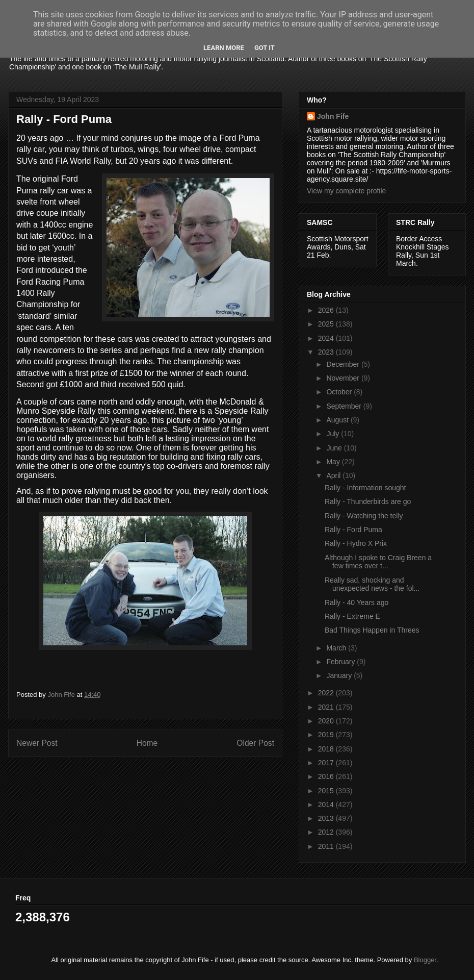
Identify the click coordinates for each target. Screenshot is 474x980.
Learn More (224, 48)
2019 (327, 735)
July (334, 434)
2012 (327, 832)
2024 (327, 338)
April (334, 475)
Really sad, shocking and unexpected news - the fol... (372, 584)
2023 (327, 352)
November (344, 378)
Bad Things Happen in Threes (372, 630)
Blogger (425, 960)
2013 (327, 818)
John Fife (333, 116)
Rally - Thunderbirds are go (368, 501)
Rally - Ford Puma (353, 530)
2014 (327, 805)
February (341, 662)
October (340, 392)
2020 (327, 721)
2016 (327, 776)
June (335, 448)
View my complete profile (346, 191)
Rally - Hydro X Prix (356, 543)
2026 (327, 310)
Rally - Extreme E (352, 616)
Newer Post (37, 743)
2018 (327, 749)
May (334, 462)
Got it (265, 48)
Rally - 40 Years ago (357, 602)
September (345, 406)
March (337, 648)
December (344, 364)
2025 (327, 324)
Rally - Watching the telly (364, 516)
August (338, 420)
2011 (327, 846)
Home (147, 743)
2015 (327, 791)
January (340, 675)
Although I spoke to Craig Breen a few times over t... (378, 562)
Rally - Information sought (365, 488)
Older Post (255, 743)
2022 (327, 693)
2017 (327, 763)
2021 (327, 707)
